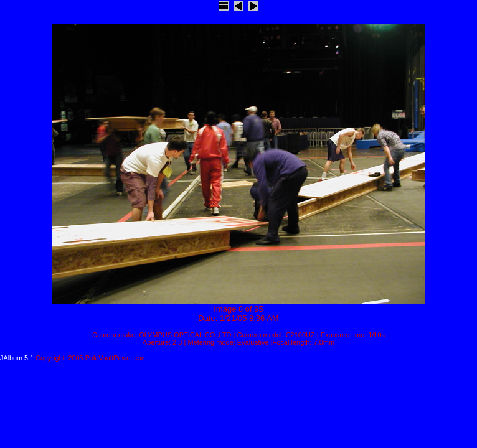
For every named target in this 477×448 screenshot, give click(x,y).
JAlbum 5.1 (17, 358)
